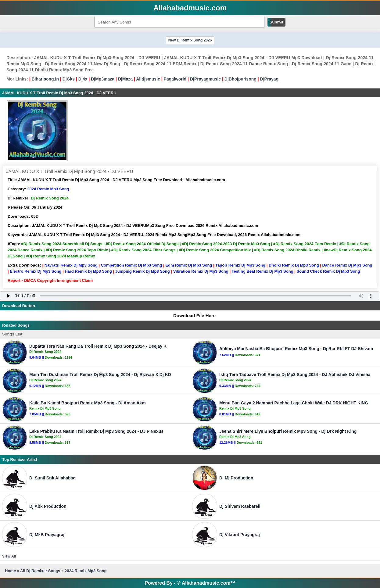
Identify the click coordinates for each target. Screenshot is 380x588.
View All (9, 556)
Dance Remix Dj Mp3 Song (347, 265)
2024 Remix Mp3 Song (48, 189)
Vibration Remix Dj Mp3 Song (201, 271)
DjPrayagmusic (205, 79)
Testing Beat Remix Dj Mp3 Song (263, 271)
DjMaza (125, 79)
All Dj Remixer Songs (40, 571)
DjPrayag (269, 79)
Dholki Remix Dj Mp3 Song (294, 265)
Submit (276, 22)
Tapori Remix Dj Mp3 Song (240, 265)
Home (10, 571)
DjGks (69, 79)
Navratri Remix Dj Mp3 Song (71, 265)
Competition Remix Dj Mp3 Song (132, 265)
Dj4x (83, 79)
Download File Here (192, 316)
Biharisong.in (45, 79)
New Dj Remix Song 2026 (190, 40)
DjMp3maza (103, 79)
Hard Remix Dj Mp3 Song (88, 271)
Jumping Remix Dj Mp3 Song (143, 271)
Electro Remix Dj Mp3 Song (36, 271)
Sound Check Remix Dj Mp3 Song (328, 271)
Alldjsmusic (148, 79)
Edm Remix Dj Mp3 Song (189, 265)
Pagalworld (175, 79)
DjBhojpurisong (240, 79)
